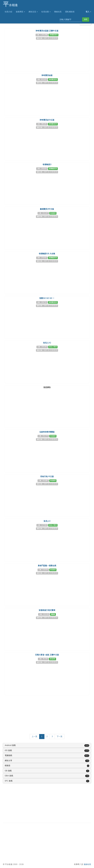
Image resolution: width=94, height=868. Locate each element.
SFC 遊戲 (9, 781)
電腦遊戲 (8, 755)
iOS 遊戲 (8, 750)
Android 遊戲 (10, 745)
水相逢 (10, 4)
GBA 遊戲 (9, 776)
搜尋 (86, 19)
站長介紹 (8, 12)
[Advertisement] (47, 405)
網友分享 (8, 761)
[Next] (60, 737)
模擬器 (8, 766)
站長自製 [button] (46, 12)
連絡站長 (87, 864)
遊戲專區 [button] (20, 12)
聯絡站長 (58, 12)
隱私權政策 (70, 12)
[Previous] (34, 737)
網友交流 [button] (33, 12)
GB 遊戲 (8, 771)
